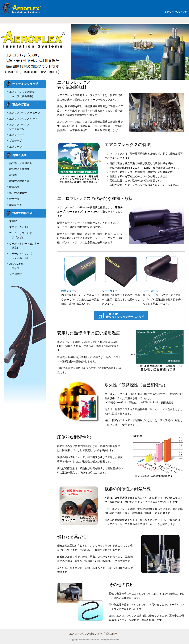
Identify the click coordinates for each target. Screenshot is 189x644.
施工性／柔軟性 (18, 193)
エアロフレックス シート (23, 119)
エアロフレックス (21, 8)
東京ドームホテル (19, 227)
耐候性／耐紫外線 (19, 181)
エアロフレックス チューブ (25, 113)
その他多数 (16, 274)
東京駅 (13, 221)
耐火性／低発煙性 (19, 169)
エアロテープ (17, 135)
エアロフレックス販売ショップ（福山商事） (94, 634)
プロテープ (16, 141)
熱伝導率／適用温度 (21, 163)
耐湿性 (13, 175)
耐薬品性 (14, 187)
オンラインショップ (176, 12)
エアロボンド (17, 147)
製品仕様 (14, 199)
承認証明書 (16, 205)
